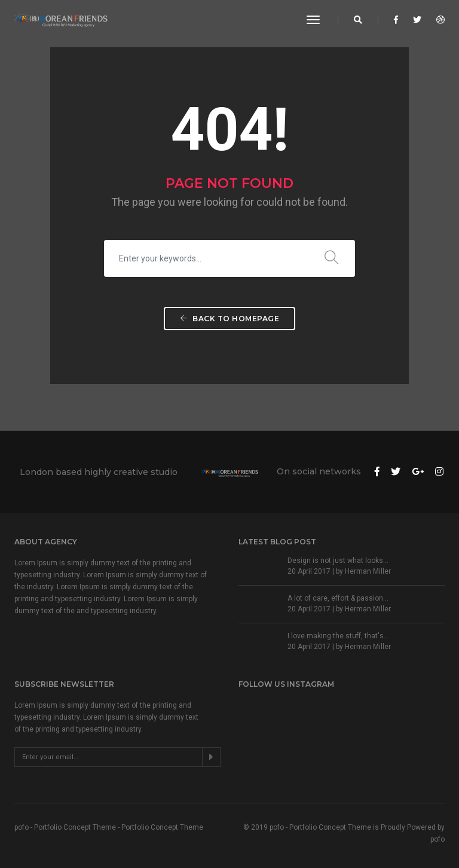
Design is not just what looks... (338, 561)
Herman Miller (368, 571)
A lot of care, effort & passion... (338, 598)
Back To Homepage (229, 319)
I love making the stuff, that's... (338, 636)
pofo (437, 839)
